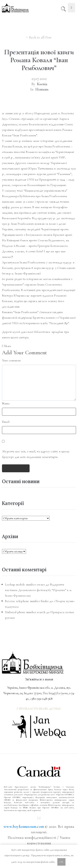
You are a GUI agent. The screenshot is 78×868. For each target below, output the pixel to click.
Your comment (11, 360)
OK (61, 862)
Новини (42, 89)
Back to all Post (40, 37)
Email (6, 422)
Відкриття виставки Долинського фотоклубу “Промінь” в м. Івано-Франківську (38, 590)
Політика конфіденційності (32, 838)
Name (6, 403)
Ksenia (42, 84)
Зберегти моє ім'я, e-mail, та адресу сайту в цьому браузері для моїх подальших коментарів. (36, 454)
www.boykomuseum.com (24, 827)
